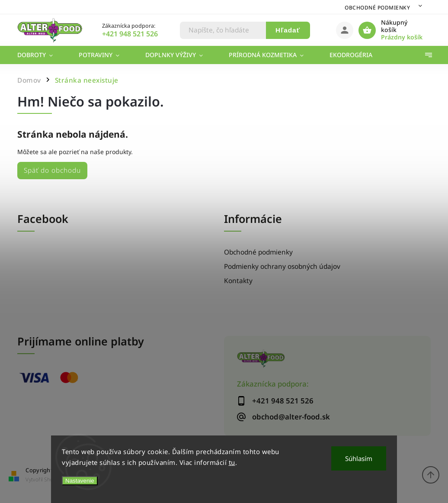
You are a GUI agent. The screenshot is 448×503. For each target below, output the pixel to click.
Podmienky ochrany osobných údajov (282, 266)
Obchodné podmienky (377, 8)
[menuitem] (42, 55)
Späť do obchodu (52, 170)
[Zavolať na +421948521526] (141, 34)
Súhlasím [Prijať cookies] (359, 458)
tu (232, 462)
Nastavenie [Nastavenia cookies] (80, 481)
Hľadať (288, 30)
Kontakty (238, 281)
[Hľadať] (223, 30)
